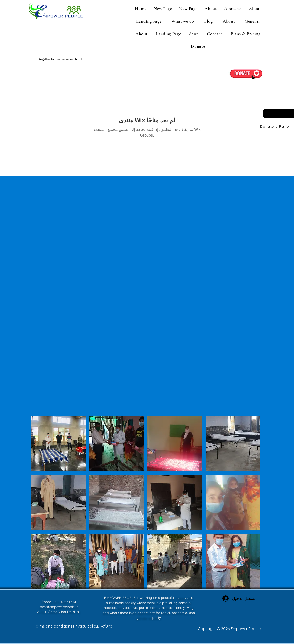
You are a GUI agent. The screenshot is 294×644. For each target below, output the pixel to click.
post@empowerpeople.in (59, 607)
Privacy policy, (86, 626)
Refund (106, 626)
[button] (233, 8)
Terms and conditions (54, 626)
